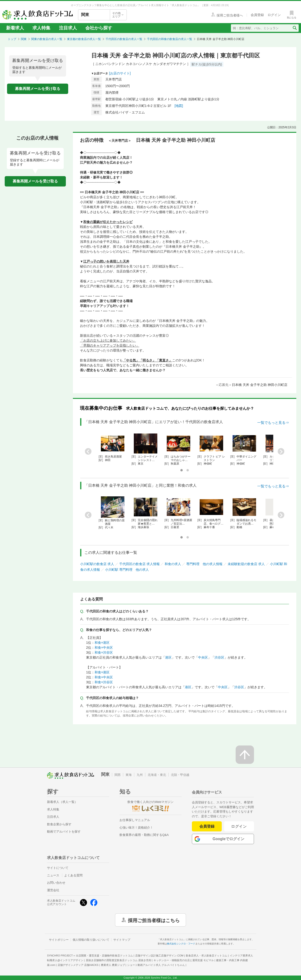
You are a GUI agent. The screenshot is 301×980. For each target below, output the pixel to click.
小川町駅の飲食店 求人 (97, 564)
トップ (12, 39)
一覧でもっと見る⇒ (273, 423)
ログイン (239, 826)
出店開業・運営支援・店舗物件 (104, 956)
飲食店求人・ (206, 956)
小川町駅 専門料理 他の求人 (127, 570)
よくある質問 (73, 875)
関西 (118, 775)
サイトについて (58, 868)
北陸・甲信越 (180, 775)
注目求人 (68, 28)
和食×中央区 (104, 648)
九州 (140, 775)
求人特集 (41, 28)
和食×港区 (102, 643)
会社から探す (99, 28)
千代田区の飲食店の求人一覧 (124, 39)
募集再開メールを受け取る (38, 89)
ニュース (53, 875)
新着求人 (15, 28)
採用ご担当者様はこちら (154, 920)
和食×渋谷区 (104, 652)
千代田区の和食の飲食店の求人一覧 (170, 39)
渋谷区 (219, 657)
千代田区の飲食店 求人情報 (139, 564)
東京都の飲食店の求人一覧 (84, 39)
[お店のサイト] (120, 73)
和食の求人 (173, 564)
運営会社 (53, 890)
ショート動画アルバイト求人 (156, 965)
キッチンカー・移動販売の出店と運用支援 (184, 960)
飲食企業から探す (59, 824)
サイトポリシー (59, 940)
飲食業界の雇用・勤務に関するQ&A (144, 835)
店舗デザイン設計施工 (159, 956)
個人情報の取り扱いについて (91, 940)
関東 (24, 39)
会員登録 (207, 826)
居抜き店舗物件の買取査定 (119, 960)
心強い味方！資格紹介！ (136, 828)
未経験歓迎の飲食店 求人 (246, 564)
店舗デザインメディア (78, 965)
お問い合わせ (56, 883)
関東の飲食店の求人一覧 (47, 39)
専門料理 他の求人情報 (204, 564)
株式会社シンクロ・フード (181, 944)
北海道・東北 (157, 775)
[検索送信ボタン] (295, 28)
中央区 (203, 657)
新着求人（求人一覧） (62, 802)
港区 (168, 657)
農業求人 (113, 965)
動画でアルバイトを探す (64, 832)
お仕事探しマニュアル (135, 820)
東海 (129, 775)
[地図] (179, 106)
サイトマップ (122, 940)
